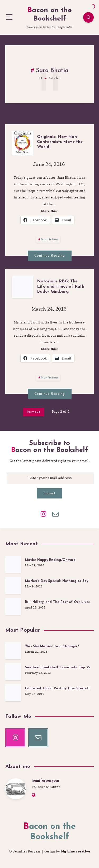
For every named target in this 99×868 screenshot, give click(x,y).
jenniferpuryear (46, 781)
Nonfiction (49, 240)
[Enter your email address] (50, 478)
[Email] (55, 513)
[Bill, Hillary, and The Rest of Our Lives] (13, 606)
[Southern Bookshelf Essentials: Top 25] (13, 672)
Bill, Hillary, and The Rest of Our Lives (57, 602)
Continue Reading (50, 256)
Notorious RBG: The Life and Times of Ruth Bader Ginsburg (61, 286)
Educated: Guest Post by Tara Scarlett (57, 689)
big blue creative (76, 851)
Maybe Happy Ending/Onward (50, 560)
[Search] (88, 17)
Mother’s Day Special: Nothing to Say (57, 581)
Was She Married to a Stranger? (52, 646)
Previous (34, 412)
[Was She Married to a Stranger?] (13, 651)
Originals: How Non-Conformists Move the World (60, 142)
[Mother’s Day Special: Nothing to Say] (13, 585)
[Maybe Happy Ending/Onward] (13, 564)
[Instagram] (44, 513)
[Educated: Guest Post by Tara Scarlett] (13, 693)
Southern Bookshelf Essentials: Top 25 (57, 667)
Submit (49, 493)
